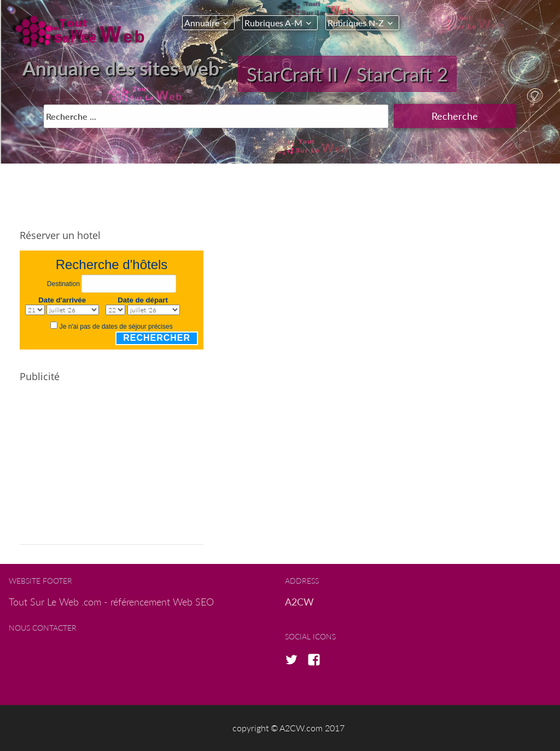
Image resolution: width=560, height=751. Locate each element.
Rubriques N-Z (356, 23)
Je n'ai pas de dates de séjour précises (116, 327)
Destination (63, 284)
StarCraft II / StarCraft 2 (347, 74)
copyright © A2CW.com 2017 (288, 728)
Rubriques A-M (273, 23)
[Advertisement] (112, 468)
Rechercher (157, 338)
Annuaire (202, 23)
